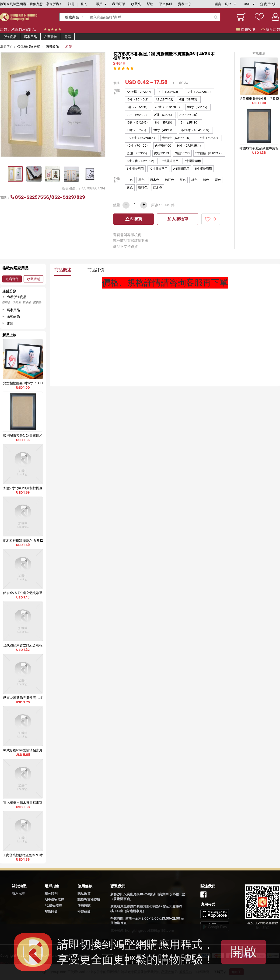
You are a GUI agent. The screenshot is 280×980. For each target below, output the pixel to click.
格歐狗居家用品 (24, 29)
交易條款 (84, 912)
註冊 (71, 4)
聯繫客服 (246, 29)
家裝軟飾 (52, 47)
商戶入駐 (271, 4)
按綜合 (7, 302)
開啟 (244, 951)
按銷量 (17, 302)
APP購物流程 (54, 900)
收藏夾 (136, 4)
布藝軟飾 (51, 37)
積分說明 (51, 894)
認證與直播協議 (89, 900)
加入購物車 (178, 219)
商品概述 (63, 270)
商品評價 (96, 270)
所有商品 (10, 37)
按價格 (37, 302)
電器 (68, 37)
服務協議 (84, 906)
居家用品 (30, 37)
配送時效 (51, 912)
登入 (84, 4)
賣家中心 (185, 4)
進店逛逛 (12, 279)
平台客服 (166, 4)
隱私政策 (84, 894)
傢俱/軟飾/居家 (29, 47)
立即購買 (134, 219)
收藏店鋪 (34, 279)
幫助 (150, 4)
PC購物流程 (53, 906)
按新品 (27, 302)
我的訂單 (119, 4)
